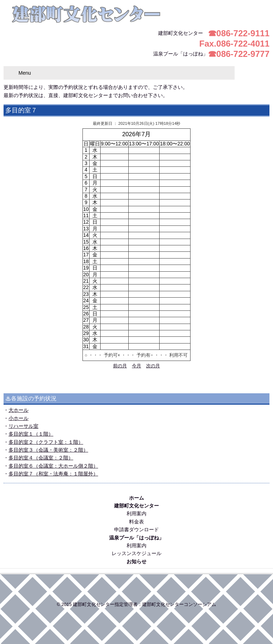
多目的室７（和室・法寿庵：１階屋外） (53, 474)
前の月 (120, 366)
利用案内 (136, 513)
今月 (136, 366)
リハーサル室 (23, 426)
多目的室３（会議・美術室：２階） (48, 450)
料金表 (136, 522)
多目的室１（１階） (31, 434)
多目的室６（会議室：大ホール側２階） (53, 466)
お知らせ (136, 561)
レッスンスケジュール (136, 553)
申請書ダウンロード (136, 529)
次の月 (153, 366)
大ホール (18, 410)
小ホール (18, 418)
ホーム (136, 498)
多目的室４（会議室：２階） (41, 458)
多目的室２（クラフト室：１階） (46, 442)
